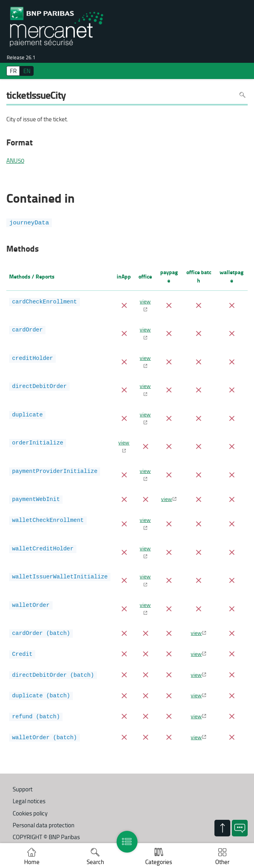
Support (23, 789)
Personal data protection (44, 825)
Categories (159, 862)
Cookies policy (30, 813)
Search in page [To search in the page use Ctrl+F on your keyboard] (242, 95)
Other (222, 862)
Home (32, 862)
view (145, 301)
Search (95, 862)
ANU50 (15, 161)
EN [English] (27, 71)
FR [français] (13, 71)
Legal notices (29, 801)
